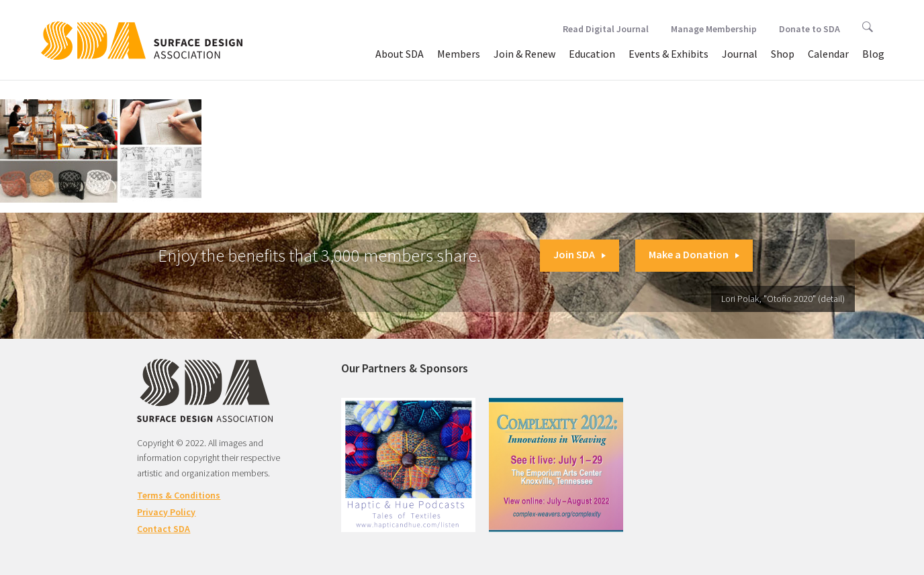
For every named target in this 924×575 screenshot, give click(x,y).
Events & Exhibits (668, 54)
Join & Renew (524, 54)
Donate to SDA (810, 29)
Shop (783, 54)
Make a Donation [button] (694, 254)
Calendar (828, 54)
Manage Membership (714, 29)
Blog (873, 54)
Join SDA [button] (580, 254)
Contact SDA (164, 529)
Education (592, 54)
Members (459, 54)
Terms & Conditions (179, 495)
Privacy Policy (166, 512)
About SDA (400, 54)
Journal (740, 54)
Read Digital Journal (606, 29)
